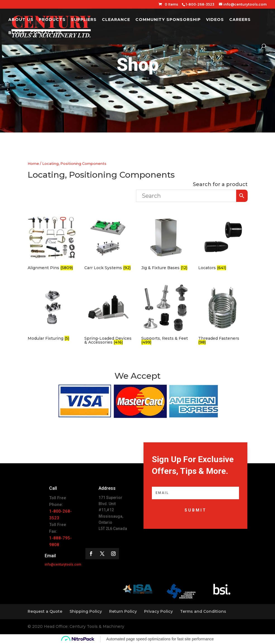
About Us (21, 20)
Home (33, 164)
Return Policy (123, 611)
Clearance (116, 20)
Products (52, 20)
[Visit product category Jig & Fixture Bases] (166, 243)
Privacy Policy (158, 611)
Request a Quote (45, 611)
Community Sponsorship (168, 20)
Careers (240, 20)
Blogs (17, 33)
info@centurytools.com (63, 565)
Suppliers (84, 20)
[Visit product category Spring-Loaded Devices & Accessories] (109, 315)
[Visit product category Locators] (223, 243)
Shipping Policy (86, 611)
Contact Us (46, 33)
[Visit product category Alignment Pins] (52, 243)
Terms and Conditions (203, 611)
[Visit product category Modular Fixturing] (52, 313)
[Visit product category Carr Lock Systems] (109, 243)
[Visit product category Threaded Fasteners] (223, 315)
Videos (215, 20)
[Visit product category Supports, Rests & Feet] (166, 315)
